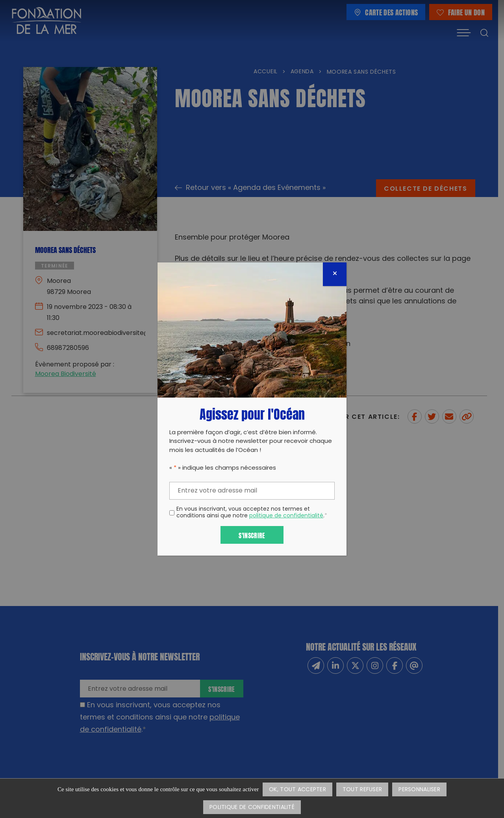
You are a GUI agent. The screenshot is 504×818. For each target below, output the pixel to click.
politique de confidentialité (286, 516)
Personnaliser (419, 790)
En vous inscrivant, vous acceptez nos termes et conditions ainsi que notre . (252, 513)
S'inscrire (252, 535)
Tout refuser (362, 790)
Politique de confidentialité (252, 808)
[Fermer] (335, 274)
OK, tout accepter (297, 790)
